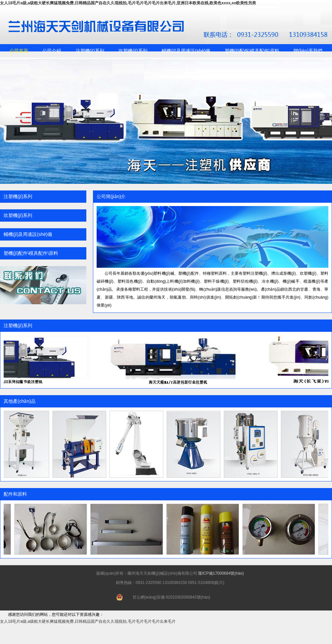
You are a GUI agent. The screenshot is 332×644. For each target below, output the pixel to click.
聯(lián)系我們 (308, 51)
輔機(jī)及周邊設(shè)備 (186, 51)
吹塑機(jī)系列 (133, 51)
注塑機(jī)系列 (90, 51)
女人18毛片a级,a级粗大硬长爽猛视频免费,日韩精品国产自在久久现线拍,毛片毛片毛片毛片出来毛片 (88, 621)
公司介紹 (52, 51)
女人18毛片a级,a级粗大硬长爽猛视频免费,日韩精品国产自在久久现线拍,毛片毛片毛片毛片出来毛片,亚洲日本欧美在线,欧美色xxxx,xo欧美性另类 (128, 3)
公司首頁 (19, 51)
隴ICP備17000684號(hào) (221, 573)
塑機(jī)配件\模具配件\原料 (252, 51)
